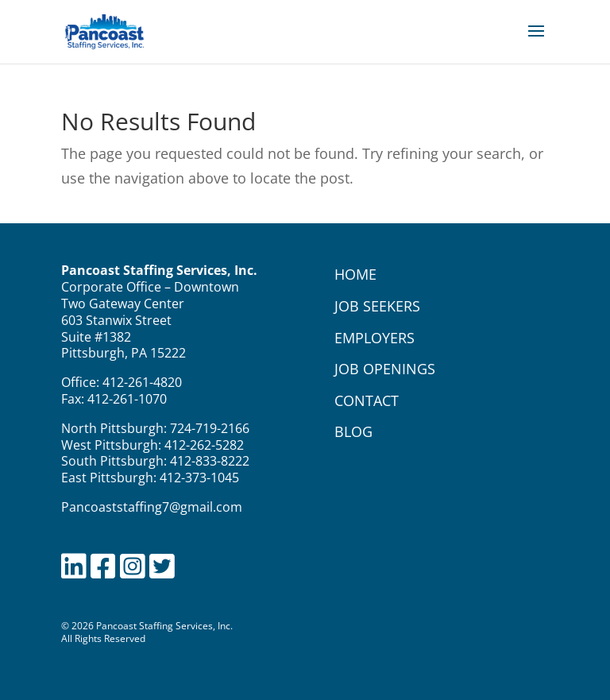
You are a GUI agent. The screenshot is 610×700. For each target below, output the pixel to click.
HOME (355, 274)
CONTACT (367, 400)
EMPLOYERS (374, 338)
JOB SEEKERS (377, 306)
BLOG (353, 431)
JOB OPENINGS (385, 369)
